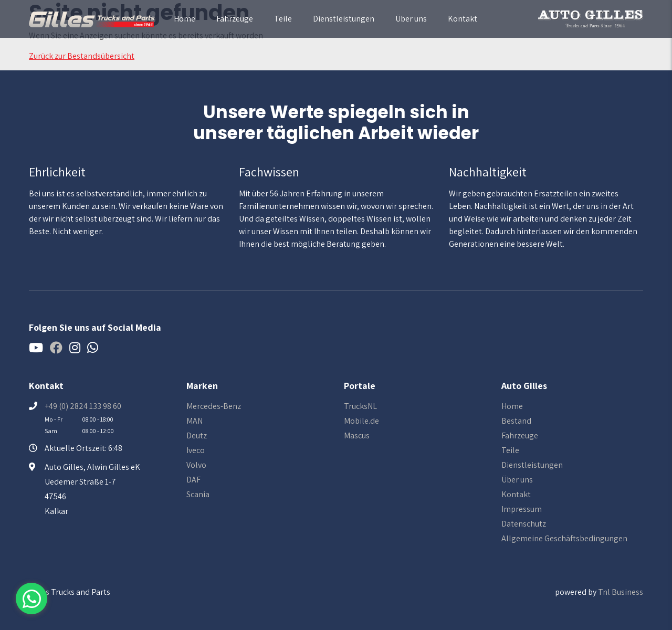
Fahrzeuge (235, 19)
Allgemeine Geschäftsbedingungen (564, 538)
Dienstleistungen (344, 19)
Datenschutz (524, 524)
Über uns (411, 19)
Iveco (196, 450)
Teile (283, 19)
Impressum (522, 509)
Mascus (357, 435)
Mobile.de (361, 421)
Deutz (197, 435)
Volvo (196, 465)
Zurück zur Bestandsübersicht (82, 56)
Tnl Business (621, 592)
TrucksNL (360, 406)
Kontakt (463, 19)
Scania (198, 494)
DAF (193, 480)
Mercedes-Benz (214, 406)
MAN (195, 421)
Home (185, 19)
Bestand (516, 421)
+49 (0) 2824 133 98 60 (83, 406)
